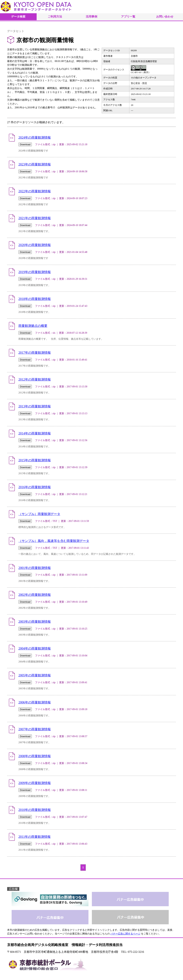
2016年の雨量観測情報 (35, 487)
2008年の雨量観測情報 (35, 756)
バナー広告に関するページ (125, 934)
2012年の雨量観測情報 (35, 379)
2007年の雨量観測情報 (35, 729)
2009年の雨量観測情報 (35, 783)
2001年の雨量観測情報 (35, 568)
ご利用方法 (55, 17)
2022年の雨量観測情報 (35, 191)
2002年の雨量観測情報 (35, 595)
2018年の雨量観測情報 (35, 299)
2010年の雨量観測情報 (35, 810)
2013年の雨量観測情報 (35, 406)
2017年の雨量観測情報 (35, 353)
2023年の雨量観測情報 (35, 164)
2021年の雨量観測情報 (35, 218)
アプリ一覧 (128, 17)
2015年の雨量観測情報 (35, 460)
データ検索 (18, 17)
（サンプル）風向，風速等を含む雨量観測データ (54, 541)
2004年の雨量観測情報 (35, 648)
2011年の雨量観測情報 (34, 837)
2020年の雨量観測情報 (35, 245)
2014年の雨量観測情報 (35, 433)
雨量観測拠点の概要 (33, 326)
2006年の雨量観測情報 (35, 702)
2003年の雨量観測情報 (35, 622)
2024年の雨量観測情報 (35, 138)
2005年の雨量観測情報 (35, 675)
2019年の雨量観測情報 (35, 272)
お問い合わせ (165, 17)
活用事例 (91, 17)
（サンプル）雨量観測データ (39, 514)
